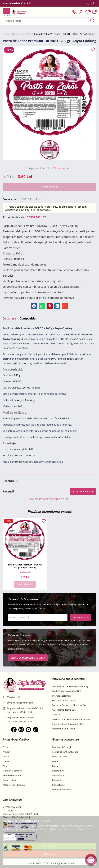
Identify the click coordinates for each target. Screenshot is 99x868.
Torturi (6, 747)
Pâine (5, 766)
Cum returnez (59, 785)
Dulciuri (6, 757)
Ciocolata (57, 714)
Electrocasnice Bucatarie (64, 700)
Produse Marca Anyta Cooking (67, 691)
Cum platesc (58, 780)
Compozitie (28, 318)
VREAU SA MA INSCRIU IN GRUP (28, 658)
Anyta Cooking (31, 199)
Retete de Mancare (12, 775)
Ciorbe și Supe (10, 780)
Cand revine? (25, 584)
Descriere (9, 318)
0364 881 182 (37, 217)
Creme (6, 761)
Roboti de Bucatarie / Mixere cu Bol (69, 705)
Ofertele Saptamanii (62, 696)
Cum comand (59, 775)
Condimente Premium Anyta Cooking (70, 686)
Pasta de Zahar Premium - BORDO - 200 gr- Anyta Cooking (25, 566)
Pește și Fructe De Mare (14, 785)
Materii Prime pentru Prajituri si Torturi (71, 719)
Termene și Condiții (61, 747)
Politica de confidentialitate (65, 752)
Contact (56, 766)
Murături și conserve (13, 771)
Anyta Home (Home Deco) (65, 710)
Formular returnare (61, 790)
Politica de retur (60, 757)
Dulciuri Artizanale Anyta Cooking (68, 724)
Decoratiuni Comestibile (64, 729)
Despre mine (58, 771)
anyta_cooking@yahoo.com (18, 703)
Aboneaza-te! (81, 618)
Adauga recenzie (83, 491)
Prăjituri (6, 752)
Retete (55, 761)
